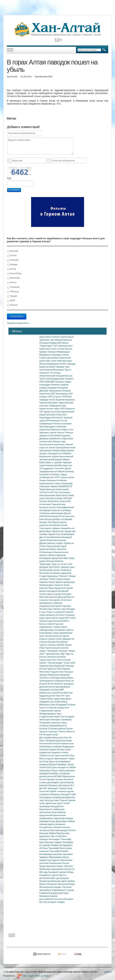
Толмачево (45, 723)
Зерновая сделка (48, 433)
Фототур (49, 800)
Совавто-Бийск (63, 579)
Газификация (46, 424)
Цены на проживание (60, 761)
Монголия (13, 278)
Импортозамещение (50, 364)
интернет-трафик (56, 902)
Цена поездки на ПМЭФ (64, 767)
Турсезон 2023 (55, 669)
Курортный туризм (64, 588)
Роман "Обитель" (65, 866)
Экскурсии (51, 741)
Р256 (52, 579)
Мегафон (69, 899)
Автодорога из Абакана (60, 453)
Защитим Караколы (65, 400)
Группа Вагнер (67, 782)
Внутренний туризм (49, 456)
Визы (49, 531)
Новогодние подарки (50, 528)
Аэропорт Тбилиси (58, 732)
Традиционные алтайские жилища (57, 471)
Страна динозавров (49, 782)
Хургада (71, 364)
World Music (62, 495)
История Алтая (50, 735)
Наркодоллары (47, 630)
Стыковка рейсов (57, 729)
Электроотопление (56, 657)
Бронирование (63, 687)
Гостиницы (55, 373)
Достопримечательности (52, 738)
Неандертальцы (48, 821)
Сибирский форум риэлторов (54, 893)
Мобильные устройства (51, 693)
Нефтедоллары (64, 361)
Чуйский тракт (68, 567)
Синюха (52, 645)
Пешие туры (60, 609)
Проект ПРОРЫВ (63, 397)
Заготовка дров (47, 427)
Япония (12, 305)
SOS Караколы (68, 409)
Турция (12, 296)
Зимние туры (59, 441)
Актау (51, 755)
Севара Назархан (48, 388)
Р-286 (73, 794)
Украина (44, 732)
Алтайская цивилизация (52, 513)
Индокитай (60, 666)
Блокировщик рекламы (51, 854)
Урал (42, 800)
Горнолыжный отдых (56, 546)
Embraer (44, 729)
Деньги (68, 513)
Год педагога (54, 860)
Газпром (56, 337)
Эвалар (43, 675)
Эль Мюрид (56, 340)
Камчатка (62, 549)
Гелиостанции (64, 660)
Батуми (52, 642)
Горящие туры (62, 367)
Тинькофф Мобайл (59, 851)
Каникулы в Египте (56, 615)
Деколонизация (64, 741)
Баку (51, 666)
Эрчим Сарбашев (57, 555)
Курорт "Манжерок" (49, 651)
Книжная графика (60, 385)
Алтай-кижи (45, 504)
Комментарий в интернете (52, 824)
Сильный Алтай (54, 415)
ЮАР (11, 301)
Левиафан (56, 720)
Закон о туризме (54, 462)
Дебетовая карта (54, 803)
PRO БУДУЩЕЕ (47, 382)
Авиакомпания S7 (58, 726)
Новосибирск (68, 534)
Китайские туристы (64, 630)
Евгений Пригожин (49, 785)
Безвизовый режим (56, 540)
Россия (66, 863)
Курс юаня (51, 361)
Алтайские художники (60, 573)
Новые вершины (67, 770)
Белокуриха (46, 558)
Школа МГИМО (55, 776)
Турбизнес (45, 340)
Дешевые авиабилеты (51, 438)
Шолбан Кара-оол (63, 465)
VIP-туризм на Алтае (50, 412)
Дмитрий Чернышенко (51, 391)
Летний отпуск (64, 749)
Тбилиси (52, 352)
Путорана (44, 343)
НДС (63, 654)
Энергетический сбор (50, 376)
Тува (68, 696)
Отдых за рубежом (56, 612)
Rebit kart (68, 693)
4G (41, 902)
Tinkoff (66, 803)
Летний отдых (46, 609)
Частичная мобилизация (52, 370)
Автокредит (55, 839)
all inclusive (66, 600)
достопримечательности (52, 899)
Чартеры (67, 606)
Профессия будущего (61, 845)
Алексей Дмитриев (55, 379)
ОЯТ (53, 394)
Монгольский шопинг (50, 570)
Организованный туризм (57, 636)
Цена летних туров (56, 618)
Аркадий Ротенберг (49, 773)
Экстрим (65, 794)
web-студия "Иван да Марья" (34, 976)
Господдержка (47, 468)
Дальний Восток (66, 597)
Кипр (61, 672)
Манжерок (45, 896)
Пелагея (63, 651)
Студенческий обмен (50, 717)
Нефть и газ (67, 430)
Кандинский (56, 343)
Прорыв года (46, 621)
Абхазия (44, 755)
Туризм (64, 337)
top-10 (53, 702)
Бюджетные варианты (51, 752)
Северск (44, 397)
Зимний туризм (64, 645)
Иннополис (58, 418)
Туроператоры (53, 654)
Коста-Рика (14, 274)
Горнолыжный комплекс (57, 648)
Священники (56, 863)
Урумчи (59, 582)
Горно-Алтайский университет (54, 708)
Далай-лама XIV (57, 696)
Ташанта (59, 585)
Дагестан (70, 797)
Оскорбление (46, 827)
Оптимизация (46, 552)
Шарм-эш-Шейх (47, 367)
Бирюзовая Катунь (49, 770)
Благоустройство (55, 561)
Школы (66, 857)
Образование (55, 857)
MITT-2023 (70, 618)
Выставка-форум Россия (63, 830)
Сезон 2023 (69, 663)
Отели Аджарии (64, 639)
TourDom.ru (45, 678)
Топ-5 (64, 717)
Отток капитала (67, 516)
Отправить (14, 190)
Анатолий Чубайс (48, 791)
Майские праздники (64, 684)
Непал (12, 283)
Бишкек (68, 349)
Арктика (54, 597)
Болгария (56, 678)
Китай (12, 269)
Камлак (54, 896)
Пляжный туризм (48, 749)
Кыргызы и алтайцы (61, 510)
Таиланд (70, 666)
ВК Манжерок (54, 421)
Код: (9, 178)
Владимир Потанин (66, 705)
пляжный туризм (66, 791)
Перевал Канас (47, 582)
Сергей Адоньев (55, 624)
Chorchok (50, 498)
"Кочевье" (45, 579)
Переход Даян (47, 585)
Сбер (42, 648)
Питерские (52, 884)
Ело (67, 738)
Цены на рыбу (54, 594)
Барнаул (60, 382)
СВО (42, 516)
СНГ (56, 346)
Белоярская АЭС (64, 394)
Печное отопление (62, 424)
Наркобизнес (46, 627)
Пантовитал (54, 522)
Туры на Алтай (59, 564)
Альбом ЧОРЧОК (63, 498)
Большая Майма (48, 833)
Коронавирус (46, 633)
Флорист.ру (45, 881)
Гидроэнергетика (48, 660)
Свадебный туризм (49, 875)
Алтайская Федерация (63, 747)
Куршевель (45, 836)
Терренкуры (46, 564)
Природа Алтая (47, 400)
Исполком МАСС (61, 621)
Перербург (62, 764)
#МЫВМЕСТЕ (65, 486)
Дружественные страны (52, 543)
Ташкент (69, 379)
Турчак (71, 890)
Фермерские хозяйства (51, 603)
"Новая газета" (60, 627)
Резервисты (46, 355)
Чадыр (64, 474)
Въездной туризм (57, 872)
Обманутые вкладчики (59, 675)
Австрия (13, 251)
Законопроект (61, 758)
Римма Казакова (48, 480)
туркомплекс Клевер (50, 450)
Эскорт (71, 764)
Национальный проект (51, 606)
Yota (45, 902)
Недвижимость (60, 890)
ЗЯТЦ (51, 397)
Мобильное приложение (52, 869)
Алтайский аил (47, 477)
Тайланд (13, 292)
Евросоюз (56, 430)
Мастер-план (63, 833)
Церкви (43, 860)
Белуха (43, 624)
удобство (59, 806)
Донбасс (57, 519)
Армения (44, 666)
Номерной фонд (48, 764)
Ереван (43, 352)
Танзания (13, 287)
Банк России (46, 519)
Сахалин (44, 600)
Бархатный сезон (48, 349)
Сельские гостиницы (50, 474)
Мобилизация (52, 516)
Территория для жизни (51, 489)
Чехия (66, 585)
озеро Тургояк (61, 800)
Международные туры (50, 714)
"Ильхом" (63, 576)
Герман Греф (66, 788)
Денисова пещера (64, 818)
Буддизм (44, 696)
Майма (71, 821)
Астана (61, 349)
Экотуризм (63, 884)
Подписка (66, 436)
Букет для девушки (60, 878)
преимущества (47, 806)
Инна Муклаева (47, 495)
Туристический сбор (64, 755)
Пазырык (69, 672)
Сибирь (70, 872)
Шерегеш (44, 549)
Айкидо (72, 576)
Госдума (54, 672)
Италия (43, 669)
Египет (12, 256)
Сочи (58, 534)
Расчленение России (50, 744)
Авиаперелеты (65, 346)
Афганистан (58, 531)
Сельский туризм (63, 468)
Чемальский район (49, 403)
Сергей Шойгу (47, 699)
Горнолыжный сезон (65, 447)
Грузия (69, 729)
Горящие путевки (55, 779)
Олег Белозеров (62, 492)
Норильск (67, 340)
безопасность (46, 809)
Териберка (66, 720)
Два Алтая (45, 537)
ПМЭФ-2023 (46, 767)
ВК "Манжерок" (51, 788)
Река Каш (44, 597)
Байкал (53, 549)
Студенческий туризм (50, 711)
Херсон (61, 433)
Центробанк (53, 358)
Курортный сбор (60, 558)
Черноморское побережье (53, 681)
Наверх (108, 972)
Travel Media (55, 436)
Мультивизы (67, 678)
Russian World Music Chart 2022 (55, 501)
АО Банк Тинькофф (49, 848)
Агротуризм (55, 600)
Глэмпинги (45, 794)
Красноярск (45, 337)
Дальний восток (48, 687)
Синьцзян (66, 594)
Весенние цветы (59, 881)
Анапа (65, 752)
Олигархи (57, 355)
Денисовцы (62, 821)
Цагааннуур (69, 582)
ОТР (57, 477)
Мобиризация (63, 352)
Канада (12, 265)
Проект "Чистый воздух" (52, 663)
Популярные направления (53, 797)
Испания (13, 260)
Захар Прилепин (48, 866)
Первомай (45, 690)
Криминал (56, 794)
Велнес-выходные (49, 591)
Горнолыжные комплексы (52, 444)
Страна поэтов (67, 477)
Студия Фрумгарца (49, 576)
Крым (71, 337)
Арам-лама (60, 699)
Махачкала (56, 537)
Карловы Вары (47, 588)
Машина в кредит (54, 842)
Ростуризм (63, 388)
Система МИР (57, 690)
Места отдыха (47, 758)
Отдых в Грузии (47, 639)
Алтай (64, 421)
